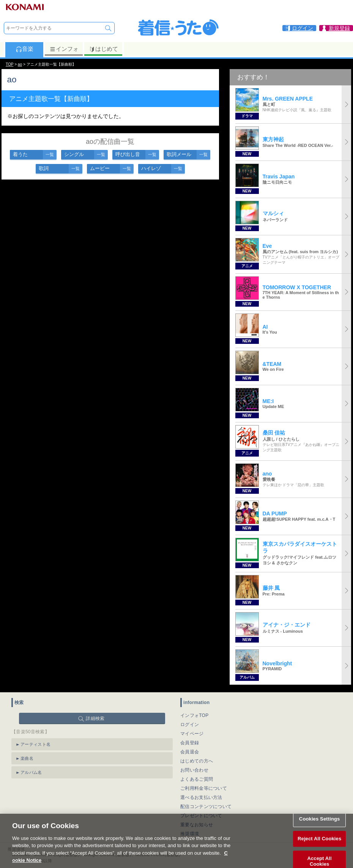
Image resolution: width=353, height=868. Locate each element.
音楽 (24, 49)
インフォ (64, 49)
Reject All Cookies (319, 845)
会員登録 (190, 743)
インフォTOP (195, 715)
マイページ (192, 734)
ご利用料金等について (204, 788)
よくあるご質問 (197, 779)
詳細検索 (95, 718)
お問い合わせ (194, 770)
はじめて (103, 49)
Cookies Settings (320, 826)
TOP (9, 64)
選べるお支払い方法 (201, 797)
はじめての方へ (197, 761)
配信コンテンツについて (206, 807)
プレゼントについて (201, 816)
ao (20, 64)
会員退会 (190, 752)
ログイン (190, 725)
